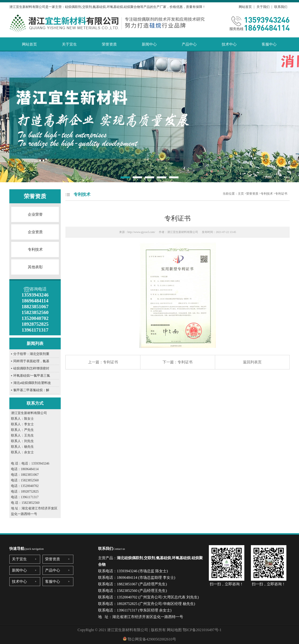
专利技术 (35, 249)
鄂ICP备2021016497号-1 (202, 630)
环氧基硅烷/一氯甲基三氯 (32, 376)
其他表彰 (35, 267)
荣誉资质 (109, 44)
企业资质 (35, 232)
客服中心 (269, 44)
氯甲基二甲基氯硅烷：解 (31, 390)
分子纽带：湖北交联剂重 (31, 354)
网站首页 (245, 7)
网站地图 (174, 630)
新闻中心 (149, 44)
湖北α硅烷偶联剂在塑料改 (32, 383)
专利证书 (281, 194)
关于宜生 (69, 44)
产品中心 (189, 44)
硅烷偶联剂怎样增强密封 (31, 368)
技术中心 (229, 44)
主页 (241, 194)
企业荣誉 (35, 214)
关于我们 (263, 7)
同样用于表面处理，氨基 (31, 361)
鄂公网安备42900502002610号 (152, 639)
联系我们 (281, 7)
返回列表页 (252, 362)
